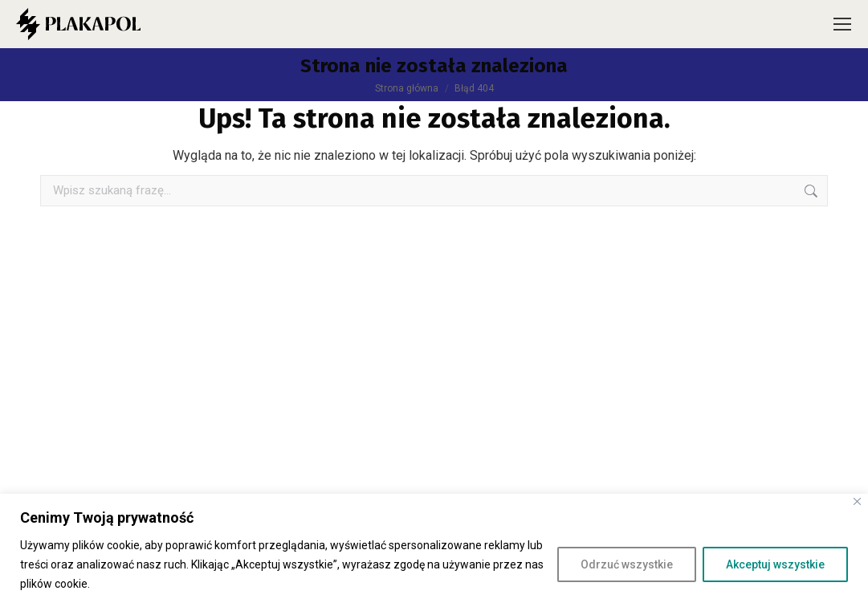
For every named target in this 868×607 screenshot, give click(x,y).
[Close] (857, 501)
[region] (434, 550)
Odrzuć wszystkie (627, 564)
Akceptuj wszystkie (775, 564)
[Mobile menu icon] (842, 24)
